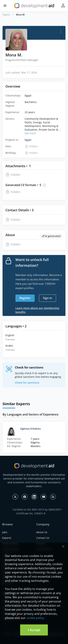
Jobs (5, 532)
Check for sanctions (27, 383)
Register (25, 298)
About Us (42, 532)
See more (30, 133)
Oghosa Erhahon (30, 429)
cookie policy (35, 618)
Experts (6, 15)
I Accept (34, 630)
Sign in (48, 298)
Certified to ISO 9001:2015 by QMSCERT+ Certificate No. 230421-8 (37, 511)
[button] (5, 6)
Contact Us (43, 538)
